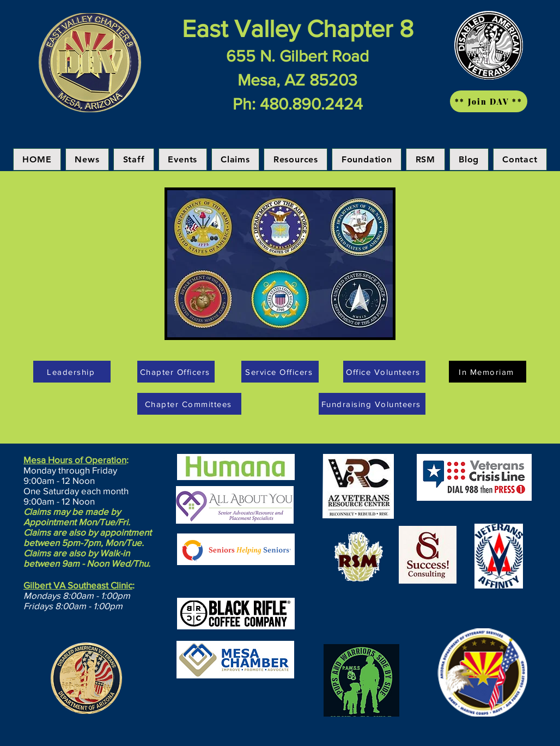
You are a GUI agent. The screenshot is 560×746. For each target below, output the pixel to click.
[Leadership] (72, 372)
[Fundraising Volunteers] (372, 404)
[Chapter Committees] (189, 404)
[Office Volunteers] (384, 372)
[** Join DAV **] (489, 101)
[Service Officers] (280, 372)
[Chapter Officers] (176, 372)
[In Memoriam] (488, 372)
